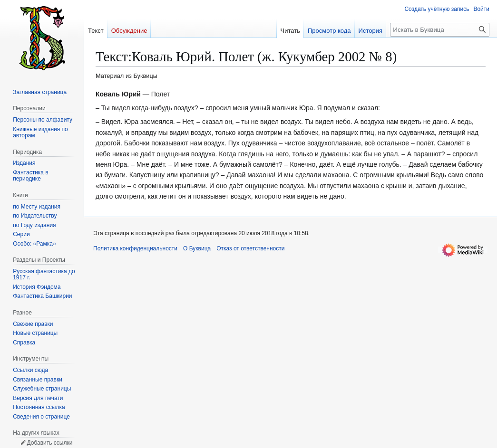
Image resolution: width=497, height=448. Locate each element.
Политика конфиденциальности (135, 248)
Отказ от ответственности (250, 248)
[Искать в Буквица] (440, 30)
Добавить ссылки (49, 443)
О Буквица (197, 248)
